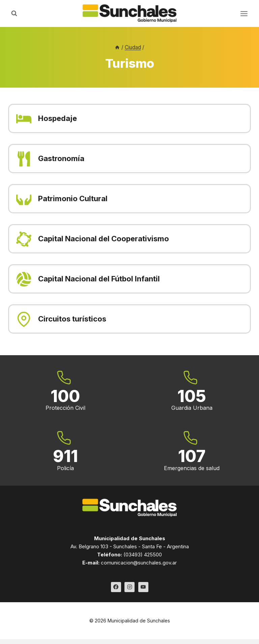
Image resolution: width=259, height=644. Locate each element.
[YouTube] (143, 587)
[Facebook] (116, 587)
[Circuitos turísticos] (129, 319)
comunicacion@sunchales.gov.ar (139, 563)
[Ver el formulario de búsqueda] (14, 13)
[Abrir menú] (244, 13)
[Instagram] (129, 587)
